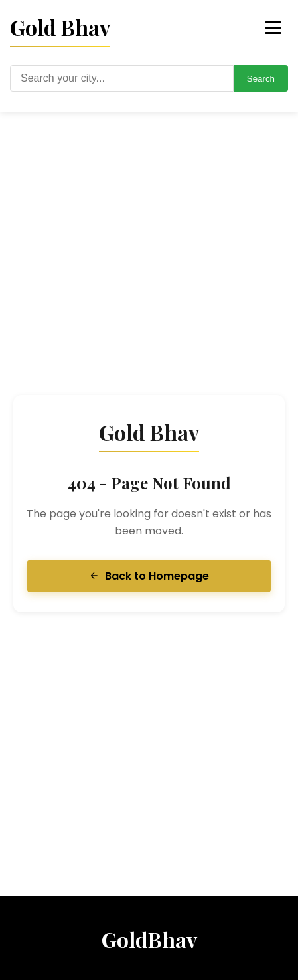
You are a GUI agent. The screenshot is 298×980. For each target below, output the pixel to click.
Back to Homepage (149, 576)
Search (261, 79)
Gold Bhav (60, 27)
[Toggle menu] (273, 28)
